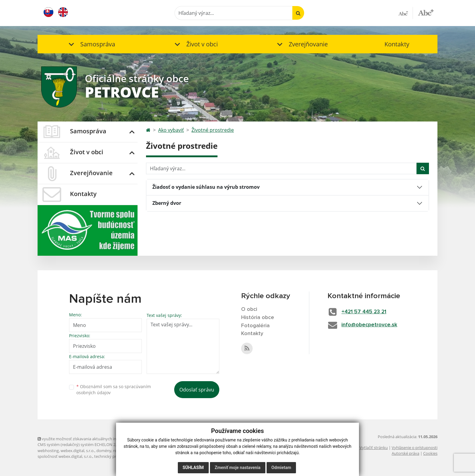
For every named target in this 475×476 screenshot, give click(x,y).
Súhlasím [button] (193, 468)
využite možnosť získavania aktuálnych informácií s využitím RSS (98, 439)
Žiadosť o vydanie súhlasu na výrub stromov (206, 187)
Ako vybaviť (171, 130)
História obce (258, 318)
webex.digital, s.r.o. (78, 451)
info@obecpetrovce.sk (370, 325)
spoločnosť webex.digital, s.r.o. (65, 456)
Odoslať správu (197, 390)
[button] (91, 44)
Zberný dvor (167, 203)
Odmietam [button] (281, 468)
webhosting (48, 451)
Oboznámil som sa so (114, 390)
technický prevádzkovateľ (117, 456)
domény (104, 451)
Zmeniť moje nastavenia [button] (238, 468)
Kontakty (397, 44)
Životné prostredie (213, 130)
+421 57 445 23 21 (365, 312)
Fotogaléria (256, 326)
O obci (249, 309)
